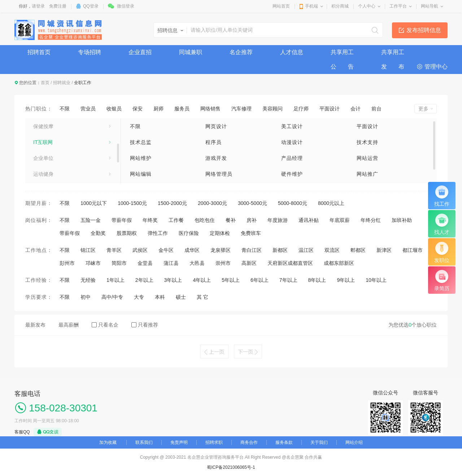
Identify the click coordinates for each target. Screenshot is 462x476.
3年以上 (173, 280)
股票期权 (127, 233)
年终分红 (371, 220)
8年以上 (317, 280)
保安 (138, 109)
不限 (65, 109)
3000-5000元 (252, 203)
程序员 (213, 142)
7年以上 (288, 280)
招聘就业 (62, 83)
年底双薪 (340, 220)
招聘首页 (39, 52)
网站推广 (367, 174)
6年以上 (260, 280)
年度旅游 (278, 220)
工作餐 (176, 220)
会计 (356, 109)
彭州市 (67, 263)
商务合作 (249, 442)
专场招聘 (90, 52)
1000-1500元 (132, 203)
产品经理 (292, 158)
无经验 (88, 280)
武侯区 (140, 250)
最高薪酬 (69, 325)
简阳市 (119, 263)
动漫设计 (292, 142)
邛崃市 (93, 263)
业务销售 (43, 126)
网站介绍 (354, 442)
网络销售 (210, 109)
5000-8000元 (293, 203)
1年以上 (115, 280)
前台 (376, 109)
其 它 (202, 297)
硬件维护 (292, 174)
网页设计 (216, 126)
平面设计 (330, 109)
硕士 (181, 297)
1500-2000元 (172, 203)
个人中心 (367, 6)
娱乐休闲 (43, 173)
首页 (45, 83)
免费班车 (251, 233)
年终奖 (150, 220)
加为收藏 (108, 442)
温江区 (306, 250)
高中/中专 (112, 297)
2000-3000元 (212, 203)
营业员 (88, 109)
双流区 (332, 250)
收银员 (114, 109)
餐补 (231, 220)
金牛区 (166, 250)
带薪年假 (122, 220)
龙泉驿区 (221, 250)
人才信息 (292, 52)
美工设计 (292, 126)
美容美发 (43, 157)
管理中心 (436, 67)
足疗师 (301, 109)
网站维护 (141, 158)
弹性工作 (158, 233)
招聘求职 (214, 442)
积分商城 (340, 6)
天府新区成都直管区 (290, 263)
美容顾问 (273, 109)
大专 (139, 297)
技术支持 (367, 142)
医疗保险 (189, 233)
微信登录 (126, 6)
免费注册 (58, 6)
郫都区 (358, 250)
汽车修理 (241, 109)
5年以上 (231, 280)
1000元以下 (94, 203)
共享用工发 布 (393, 54)
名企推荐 (241, 52)
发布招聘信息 (424, 30)
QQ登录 (91, 6)
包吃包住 (205, 220)
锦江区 (88, 250)
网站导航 (430, 6)
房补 (252, 220)
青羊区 (114, 250)
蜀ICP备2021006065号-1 (231, 467)
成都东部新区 (339, 263)
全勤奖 (98, 233)
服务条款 (284, 442)
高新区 (249, 263)
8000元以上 (331, 203)
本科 (160, 297)
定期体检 (220, 233)
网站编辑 (141, 174)
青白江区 (252, 250)
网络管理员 (219, 174)
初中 (86, 297)
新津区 (384, 250)
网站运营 (367, 158)
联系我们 (144, 442)
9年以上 (346, 280)
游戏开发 (216, 158)
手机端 (311, 6)
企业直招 (140, 52)
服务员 (182, 109)
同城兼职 (191, 52)
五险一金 (91, 220)
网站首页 (281, 6)
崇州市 (223, 263)
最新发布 (35, 325)
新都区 (280, 250)
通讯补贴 (309, 220)
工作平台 (398, 6)
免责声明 (179, 442)
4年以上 (202, 280)
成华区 (192, 250)
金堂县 (145, 263)
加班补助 (402, 220)
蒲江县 (171, 263)
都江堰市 (413, 250)
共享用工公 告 (342, 54)
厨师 (158, 109)
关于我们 (319, 442)
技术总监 (141, 142)
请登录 (38, 6)
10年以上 (376, 280)
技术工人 (43, 141)
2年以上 (144, 280)
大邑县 (197, 263)
